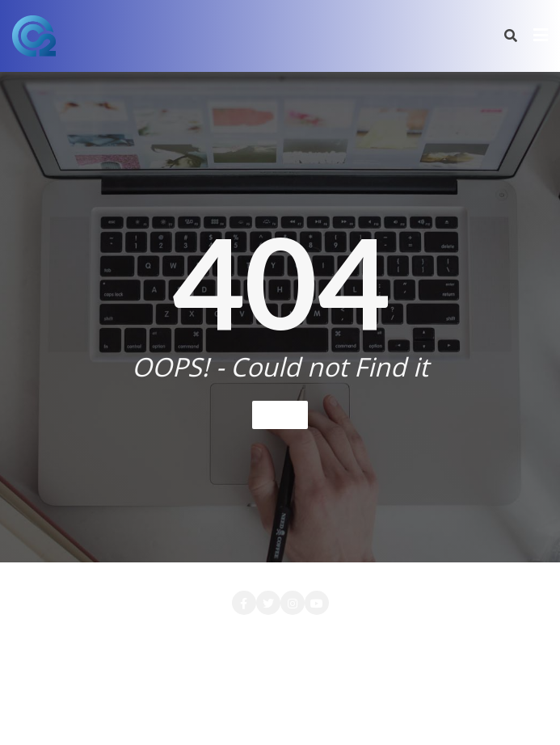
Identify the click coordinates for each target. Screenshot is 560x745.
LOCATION (366, 638)
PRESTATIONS (328, 658)
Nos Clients (234, 658)
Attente (123, 638)
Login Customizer (466, 638)
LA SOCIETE (280, 638)
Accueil (59, 638)
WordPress (407, 689)
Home (280, 414)
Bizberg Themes (280, 710)
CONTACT (195, 638)
